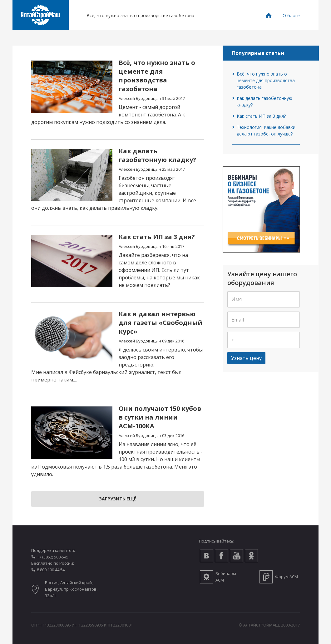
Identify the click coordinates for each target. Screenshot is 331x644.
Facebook (221, 556)
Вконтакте (206, 556)
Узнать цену (246, 358)
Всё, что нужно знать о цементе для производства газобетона (266, 80)
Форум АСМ (287, 577)
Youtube (236, 556)
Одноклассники (251, 556)
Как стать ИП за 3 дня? (261, 116)
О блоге (291, 15)
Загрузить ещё (118, 499)
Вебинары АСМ (226, 577)
